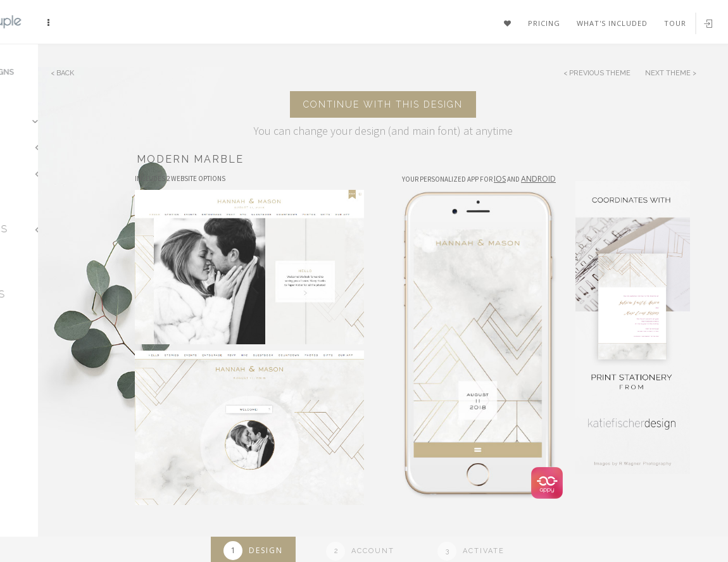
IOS (500, 179)
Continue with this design (383, 104)
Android (538, 179)
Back (65, 73)
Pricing (544, 23)
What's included (612, 23)
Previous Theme (600, 73)
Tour (675, 23)
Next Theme (669, 73)
